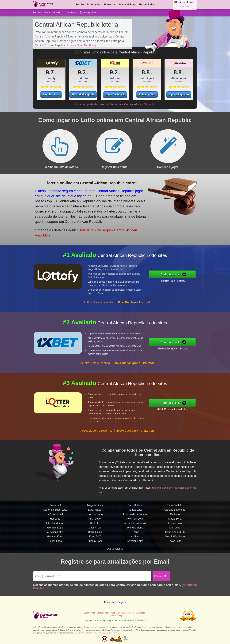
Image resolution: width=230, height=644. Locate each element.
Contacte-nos (102, 613)
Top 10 (80, 5)
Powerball (110, 5)
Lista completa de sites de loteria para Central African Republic (115, 104)
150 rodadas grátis (83, 95)
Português (88, 13)
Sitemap (119, 616)
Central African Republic (48, 13)
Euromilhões (147, 5)
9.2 (114, 72)
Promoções (94, 5)
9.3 (82, 72)
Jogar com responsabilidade (133, 613)
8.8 (146, 72)
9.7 (50, 72)
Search (111, 616)
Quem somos (89, 613)
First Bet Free (51, 95)
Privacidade (115, 613)
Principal (72, 13)
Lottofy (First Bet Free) (82, 45)
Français (109, 602)
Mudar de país (185, 6)
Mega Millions (128, 5)
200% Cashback (115, 95)
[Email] (92, 576)
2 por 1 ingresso (179, 95)
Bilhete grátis (147, 95)
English (122, 602)
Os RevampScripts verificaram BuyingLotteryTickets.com (100, 633)
